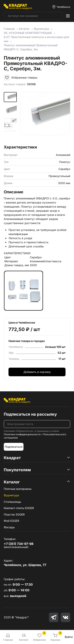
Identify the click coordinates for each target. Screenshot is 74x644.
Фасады (9, 527)
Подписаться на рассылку (30, 414)
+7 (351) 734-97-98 (19, 544)
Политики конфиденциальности (22, 434)
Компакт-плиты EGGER (19, 508)
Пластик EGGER (14, 514)
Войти (69, 637)
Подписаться (14, 447)
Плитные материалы (18, 489)
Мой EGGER (11, 521)
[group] (45, 117)
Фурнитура (11, 495)
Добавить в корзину (37, 372)
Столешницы (12, 502)
